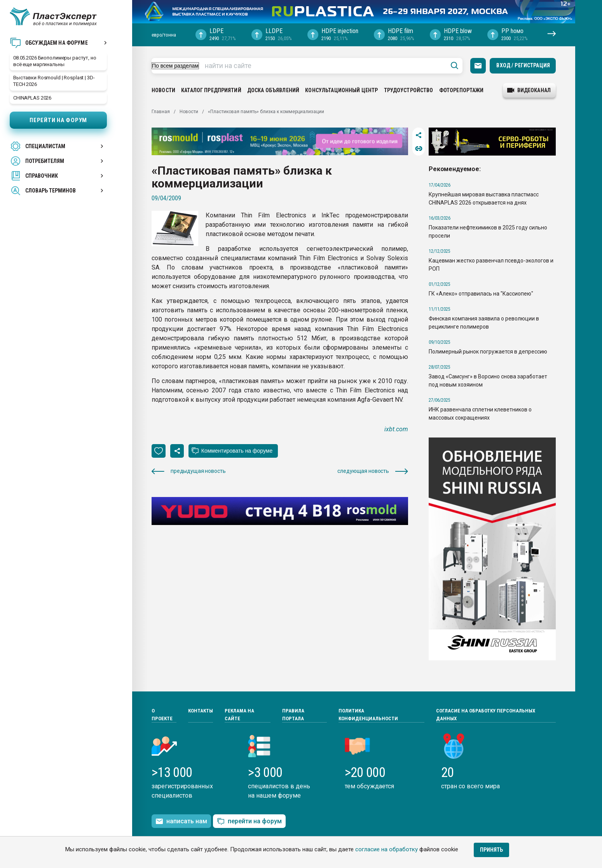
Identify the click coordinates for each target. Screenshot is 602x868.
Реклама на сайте (239, 715)
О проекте (162, 715)
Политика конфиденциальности (368, 715)
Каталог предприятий (211, 90)
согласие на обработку (387, 849)
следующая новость (373, 471)
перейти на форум (249, 822)
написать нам (181, 821)
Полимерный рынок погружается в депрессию (488, 352)
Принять (491, 850)
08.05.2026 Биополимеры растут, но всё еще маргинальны (55, 61)
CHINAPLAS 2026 (32, 98)
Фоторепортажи (462, 90)
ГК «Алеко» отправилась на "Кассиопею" (481, 294)
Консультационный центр (341, 90)
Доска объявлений (273, 90)
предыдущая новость (188, 471)
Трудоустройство (409, 90)
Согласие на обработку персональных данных (486, 715)
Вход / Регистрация (523, 65)
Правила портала (293, 715)
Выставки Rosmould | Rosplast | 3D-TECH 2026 (54, 81)
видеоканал (529, 90)
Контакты (201, 711)
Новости (163, 90)
